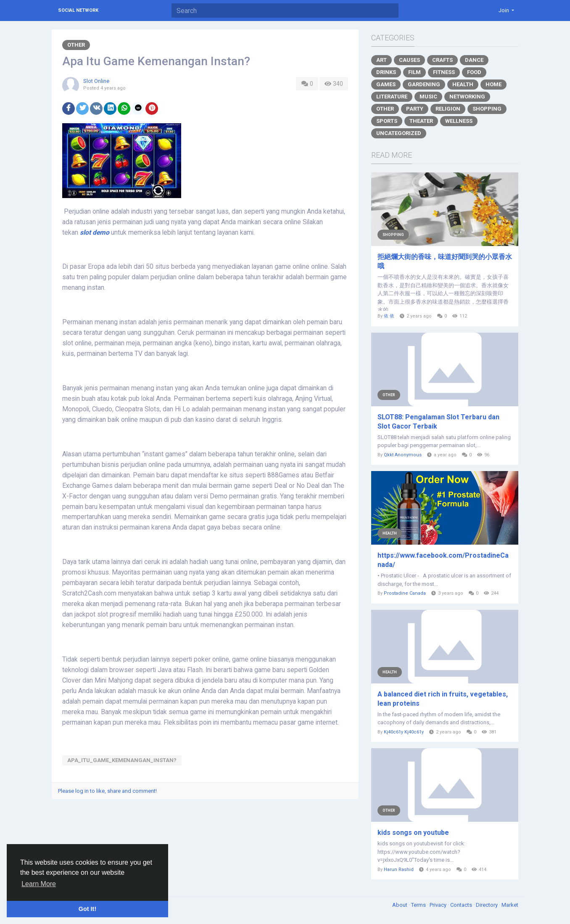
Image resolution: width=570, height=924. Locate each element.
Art (381, 60)
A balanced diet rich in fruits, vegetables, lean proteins (443, 699)
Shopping (487, 109)
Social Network (78, 10)
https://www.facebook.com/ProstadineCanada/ (443, 560)
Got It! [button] (87, 909)
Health (463, 84)
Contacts (462, 905)
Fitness (444, 72)
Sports (387, 121)
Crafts (442, 60)
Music (428, 97)
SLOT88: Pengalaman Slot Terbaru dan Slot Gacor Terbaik (438, 422)
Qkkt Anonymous (403, 455)
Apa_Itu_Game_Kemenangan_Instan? (122, 760)
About (400, 905)
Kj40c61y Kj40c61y (404, 732)
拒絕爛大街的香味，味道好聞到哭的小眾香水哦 (445, 261)
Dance (474, 60)
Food (474, 72)
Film (414, 72)
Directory (487, 905)
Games (386, 84)
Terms (419, 905)
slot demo (95, 233)
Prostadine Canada (405, 593)
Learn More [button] (39, 884)
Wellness (459, 121)
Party (415, 109)
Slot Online (96, 81)
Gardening (424, 84)
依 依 (389, 316)
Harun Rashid (399, 870)
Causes (409, 60)
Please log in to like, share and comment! (107, 791)
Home (493, 84)
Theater (421, 121)
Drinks (386, 72)
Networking (467, 97)
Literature (392, 97)
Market (510, 905)
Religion (448, 109)
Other (76, 45)
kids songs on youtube (413, 833)
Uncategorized (399, 133)
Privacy (439, 905)
